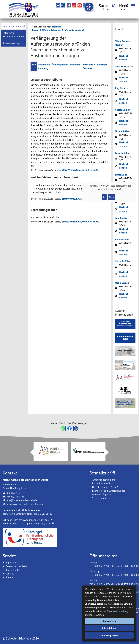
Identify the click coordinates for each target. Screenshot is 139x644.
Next (109, 452)
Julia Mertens (122, 240)
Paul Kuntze (121, 218)
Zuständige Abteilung (44, 66)
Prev (30, 452)
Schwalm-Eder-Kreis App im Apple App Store (28, 520)
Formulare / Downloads (89, 66)
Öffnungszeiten (60, 65)
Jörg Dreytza (121, 88)
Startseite (57, 27)
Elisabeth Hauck (123, 131)
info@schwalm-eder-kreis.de (22, 500)
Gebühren (75, 65)
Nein (111, 197)
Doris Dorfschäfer (124, 66)
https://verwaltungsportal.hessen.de (80, 170)
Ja (104, 197)
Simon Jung (121, 175)
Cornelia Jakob (123, 153)
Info (34, 65)
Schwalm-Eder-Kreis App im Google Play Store (28, 524)
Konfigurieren (109, 621)
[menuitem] (14, 26)
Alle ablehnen (109, 628)
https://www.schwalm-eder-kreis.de (25, 504)
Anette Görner (122, 110)
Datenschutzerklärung (117, 611)
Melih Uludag (122, 283)
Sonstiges (102, 65)
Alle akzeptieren (109, 635)
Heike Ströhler (123, 261)
